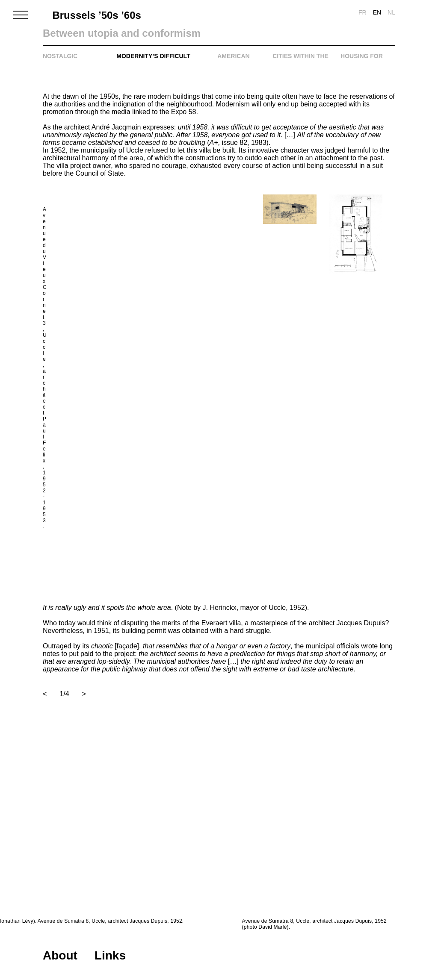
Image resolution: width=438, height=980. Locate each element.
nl (391, 12)
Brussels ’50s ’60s (95, 16)
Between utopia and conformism (135, 34)
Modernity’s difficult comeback (153, 61)
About (60, 955)
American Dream (233, 61)
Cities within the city (300, 61)
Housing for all (362, 61)
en (377, 12)
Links (110, 955)
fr (363, 12)
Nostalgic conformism (64, 61)
